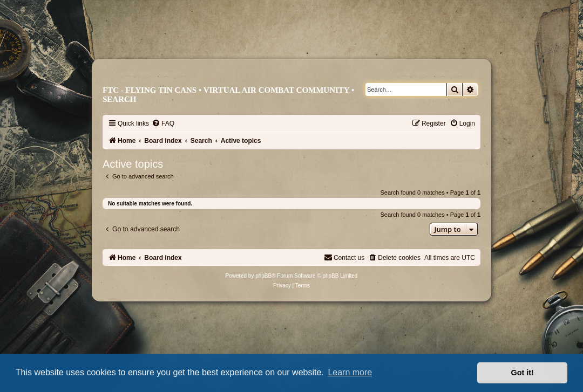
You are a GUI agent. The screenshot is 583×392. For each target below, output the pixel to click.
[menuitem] (163, 123)
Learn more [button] (350, 372)
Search (120, 99)
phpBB (263, 276)
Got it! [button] (523, 373)
